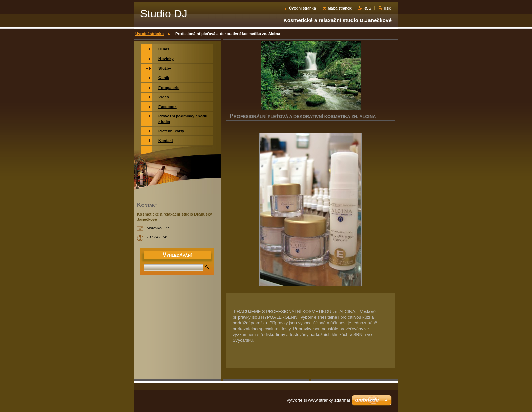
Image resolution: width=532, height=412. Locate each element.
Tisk (387, 8)
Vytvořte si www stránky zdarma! (318, 400)
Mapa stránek (340, 8)
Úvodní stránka (302, 8)
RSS (367, 8)
